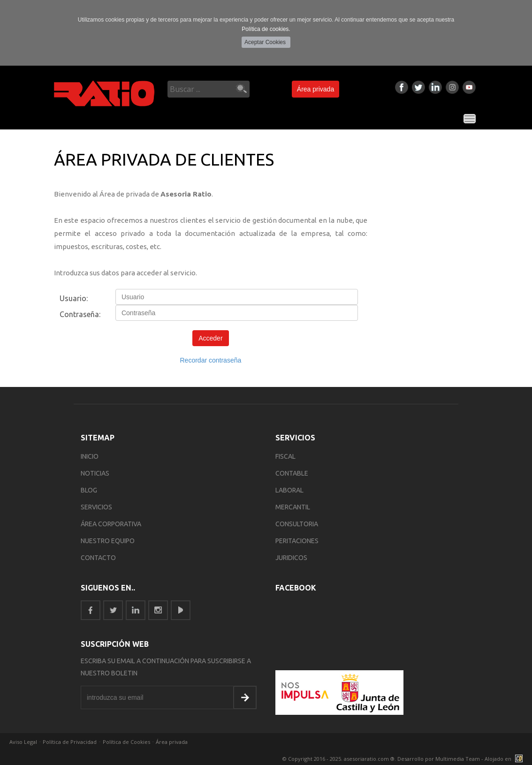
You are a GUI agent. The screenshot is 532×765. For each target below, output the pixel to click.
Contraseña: (80, 314)
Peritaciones (297, 541)
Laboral (289, 490)
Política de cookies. (266, 29)
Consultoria (297, 524)
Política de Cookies (126, 742)
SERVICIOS (96, 507)
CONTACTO (98, 558)
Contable (292, 473)
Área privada (315, 89)
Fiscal (285, 456)
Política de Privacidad (70, 742)
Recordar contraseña (211, 360)
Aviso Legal (23, 742)
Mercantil (293, 507)
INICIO (90, 456)
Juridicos (291, 558)
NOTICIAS (95, 473)
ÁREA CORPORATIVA (111, 524)
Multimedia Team (458, 759)
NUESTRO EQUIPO (108, 541)
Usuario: (74, 298)
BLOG (89, 490)
